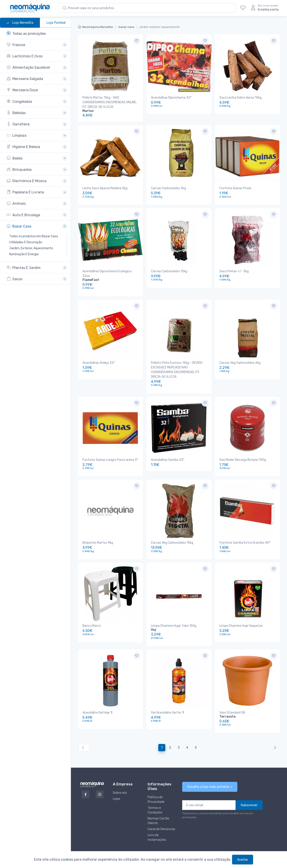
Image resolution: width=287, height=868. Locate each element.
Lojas (116, 785)
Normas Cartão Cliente (158, 807)
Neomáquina (124, 850)
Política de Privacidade (156, 786)
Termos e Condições (155, 796)
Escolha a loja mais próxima (208, 773)
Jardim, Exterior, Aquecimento (31, 248)
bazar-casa (126, 27)
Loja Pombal (56, 23)
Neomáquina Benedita (95, 27)
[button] (37, 45)
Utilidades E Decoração (26, 242)
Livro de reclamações (157, 823)
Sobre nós (120, 779)
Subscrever (249, 791)
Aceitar (243, 860)
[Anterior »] (274, 734)
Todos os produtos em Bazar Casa (34, 236)
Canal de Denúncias (161, 815)
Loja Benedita (20, 23)
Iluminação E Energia (24, 254)
